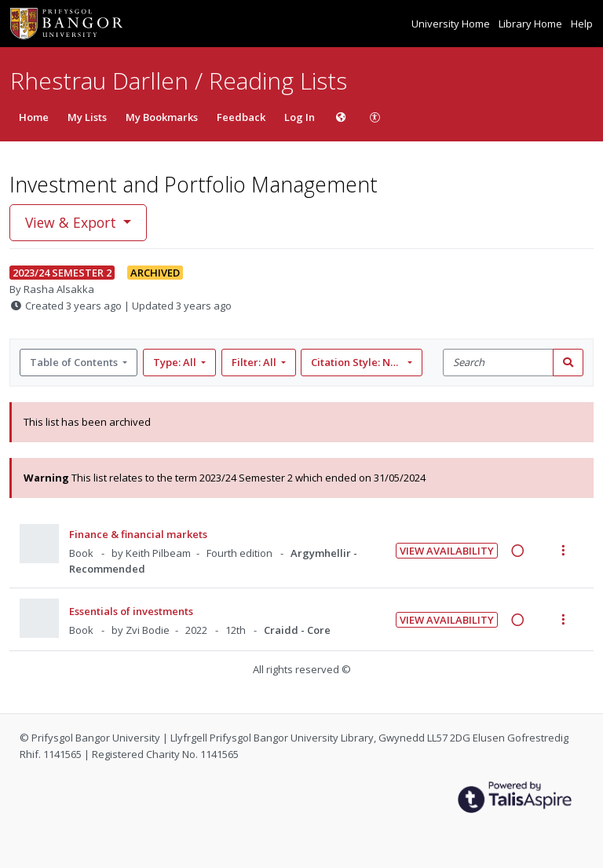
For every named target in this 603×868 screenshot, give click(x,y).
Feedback (241, 117)
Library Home (532, 24)
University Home (452, 24)
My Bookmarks (162, 117)
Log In (300, 117)
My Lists (87, 117)
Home (34, 117)
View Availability (447, 551)
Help (582, 24)
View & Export (73, 222)
